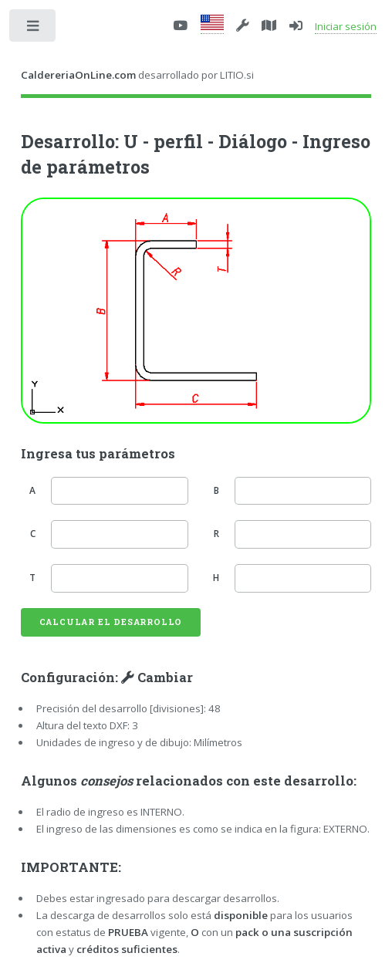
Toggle (34, 29)
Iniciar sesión (346, 26)
